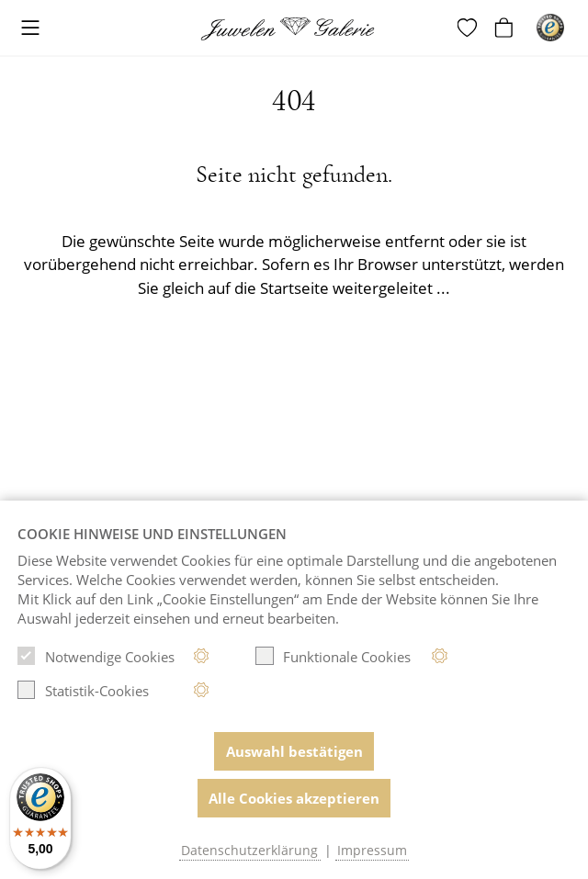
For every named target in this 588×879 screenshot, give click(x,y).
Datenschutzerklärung (249, 851)
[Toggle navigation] (30, 29)
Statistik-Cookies (83, 690)
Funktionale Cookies (333, 656)
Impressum (372, 851)
